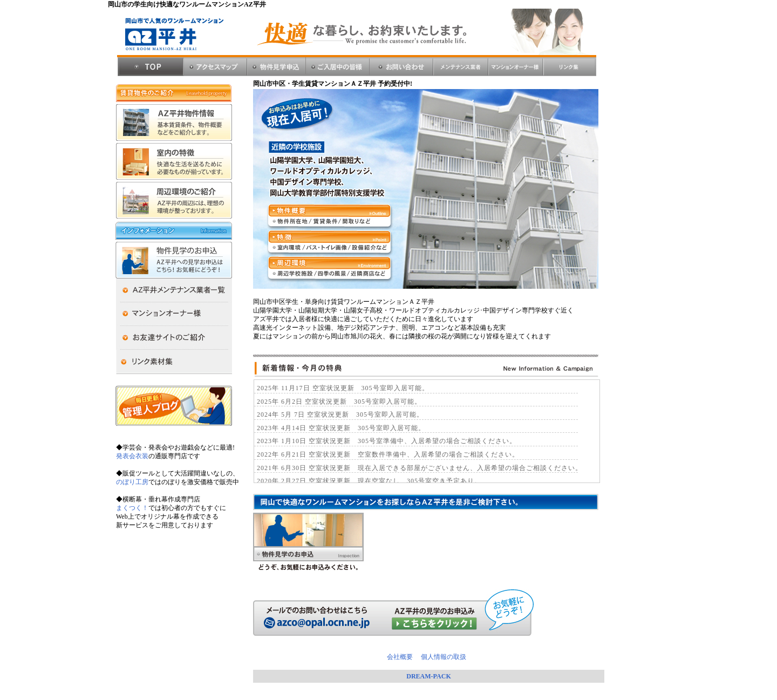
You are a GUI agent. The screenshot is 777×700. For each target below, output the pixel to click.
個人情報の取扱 (443, 657)
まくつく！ (132, 508)
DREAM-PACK (428, 676)
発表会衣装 (132, 456)
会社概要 (403, 657)
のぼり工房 (132, 482)
